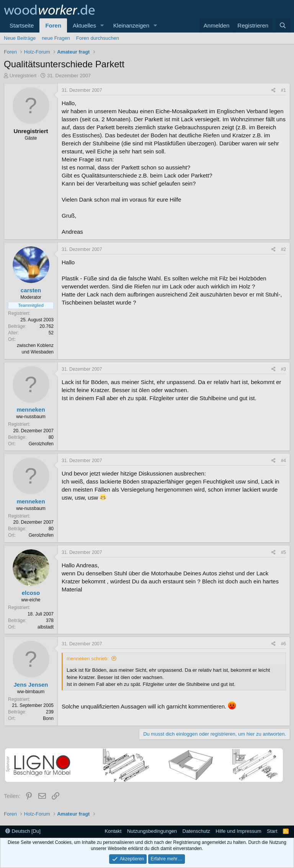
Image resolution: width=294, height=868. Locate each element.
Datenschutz (196, 831)
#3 (283, 369)
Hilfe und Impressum (238, 831)
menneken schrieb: (88, 659)
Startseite (22, 25)
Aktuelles (84, 25)
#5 (283, 552)
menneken (31, 410)
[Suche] (283, 25)
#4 (283, 461)
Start (272, 831)
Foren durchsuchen (98, 38)
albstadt (46, 627)
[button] (102, 25)
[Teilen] (274, 90)
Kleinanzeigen (131, 25)
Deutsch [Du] (23, 831)
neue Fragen (56, 38)
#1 (283, 90)
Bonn (48, 718)
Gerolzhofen (41, 444)
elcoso (31, 593)
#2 (283, 249)
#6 (283, 644)
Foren (53, 25)
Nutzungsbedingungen (152, 831)
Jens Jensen (31, 685)
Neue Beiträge (20, 38)
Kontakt (113, 831)
